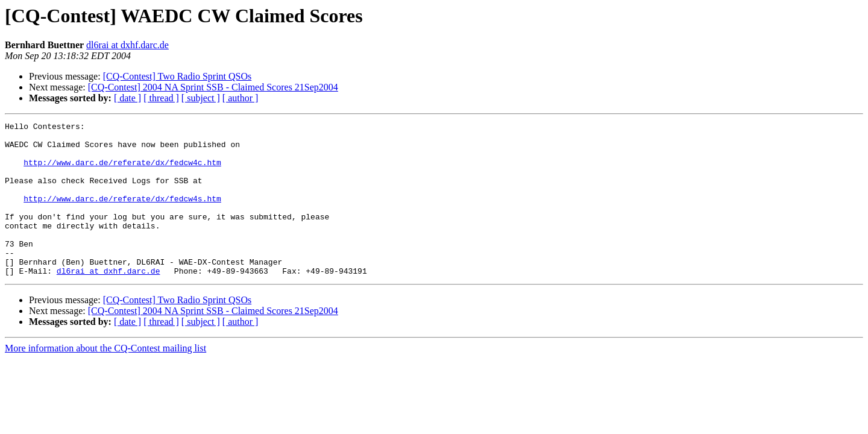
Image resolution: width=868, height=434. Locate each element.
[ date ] (127, 98)
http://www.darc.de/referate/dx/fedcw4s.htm (122, 215)
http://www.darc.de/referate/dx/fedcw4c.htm (122, 171)
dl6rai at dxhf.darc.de (127, 45)
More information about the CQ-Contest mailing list (105, 379)
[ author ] (241, 98)
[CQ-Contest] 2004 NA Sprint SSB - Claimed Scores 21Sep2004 (213, 87)
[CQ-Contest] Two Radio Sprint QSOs (178, 76)
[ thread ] (161, 98)
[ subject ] (201, 98)
